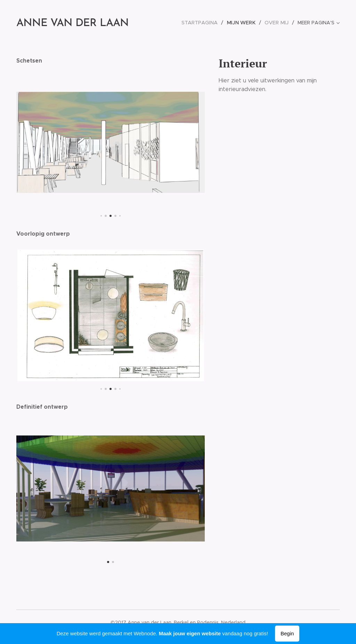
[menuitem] (172, 23)
